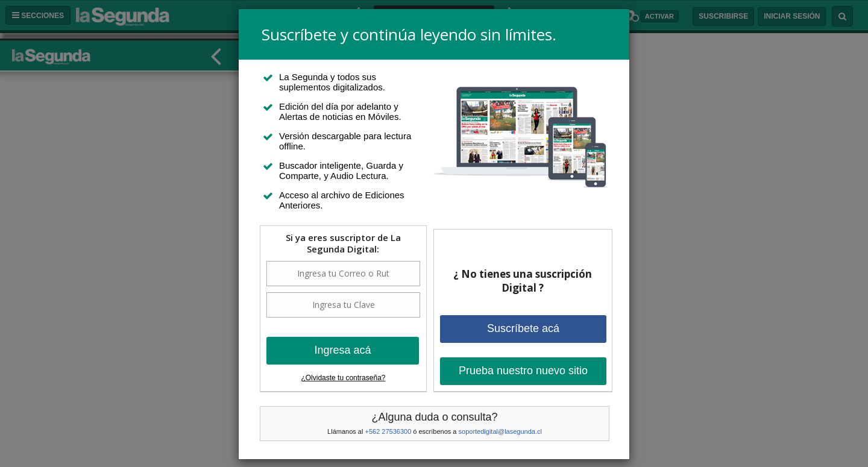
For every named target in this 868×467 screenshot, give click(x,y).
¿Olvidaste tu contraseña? (343, 378)
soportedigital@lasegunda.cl (500, 431)
